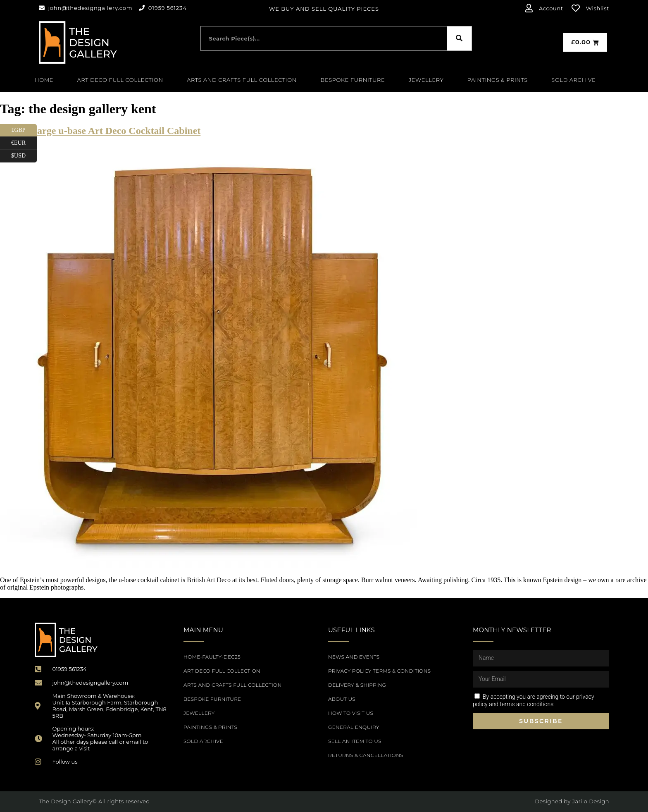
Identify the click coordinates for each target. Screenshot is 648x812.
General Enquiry (354, 727)
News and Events (354, 657)
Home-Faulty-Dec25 (212, 657)
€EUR (24, 143)
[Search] (459, 38)
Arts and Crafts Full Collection (242, 80)
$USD (24, 156)
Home (44, 80)
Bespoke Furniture (353, 80)
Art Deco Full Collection (120, 80)
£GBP (24, 130)
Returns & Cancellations (366, 755)
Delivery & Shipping (357, 685)
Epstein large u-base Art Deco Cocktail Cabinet (100, 131)
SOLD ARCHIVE (573, 80)
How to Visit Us (351, 713)
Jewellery (426, 80)
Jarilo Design (591, 801)
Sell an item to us (355, 741)
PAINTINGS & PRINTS (498, 80)
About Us (342, 699)
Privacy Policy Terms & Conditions (379, 671)
